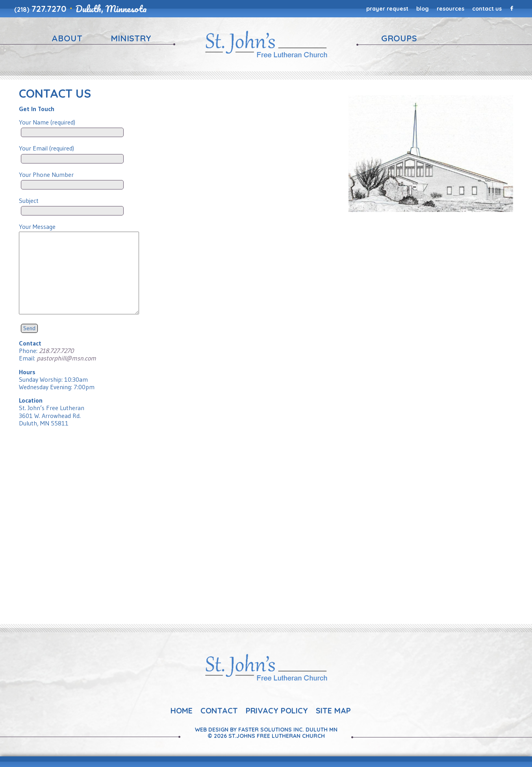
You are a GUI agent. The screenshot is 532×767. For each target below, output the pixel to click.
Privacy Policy (277, 710)
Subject (72, 204)
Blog (423, 9)
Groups (399, 38)
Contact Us (487, 9)
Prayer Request (387, 9)
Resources (450, 9)
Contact (219, 710)
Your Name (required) (72, 126)
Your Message (79, 230)
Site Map (333, 710)
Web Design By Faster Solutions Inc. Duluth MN (266, 730)
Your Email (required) (72, 152)
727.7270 (40, 9)
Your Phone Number (72, 178)
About (67, 38)
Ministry (131, 38)
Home (182, 710)
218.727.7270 (56, 351)
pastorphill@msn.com (66, 358)
